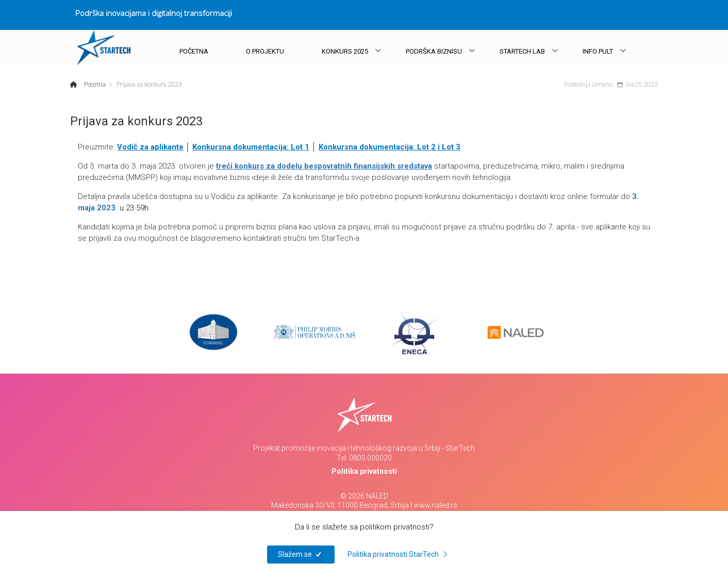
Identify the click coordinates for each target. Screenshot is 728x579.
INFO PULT (598, 51)
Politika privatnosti (364, 471)
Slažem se (301, 554)
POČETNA (194, 51)
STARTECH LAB (522, 51)
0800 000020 (370, 458)
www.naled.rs (435, 505)
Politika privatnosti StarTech (399, 554)
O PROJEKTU (265, 51)
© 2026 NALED (364, 496)
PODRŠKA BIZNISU (434, 51)
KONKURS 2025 (345, 51)
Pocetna (94, 84)
